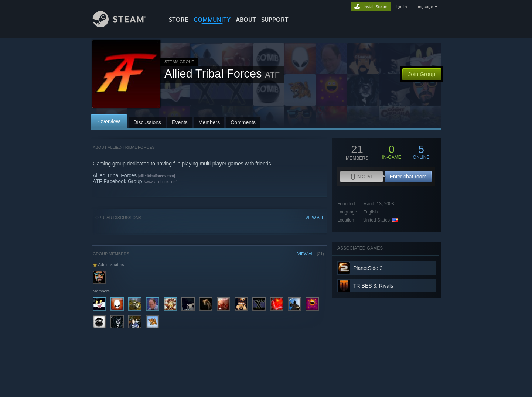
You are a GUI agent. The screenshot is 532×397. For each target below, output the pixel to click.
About (246, 20)
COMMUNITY (212, 20)
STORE (179, 20)
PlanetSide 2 (368, 268)
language (424, 7)
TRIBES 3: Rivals (373, 286)
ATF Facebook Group (117, 181)
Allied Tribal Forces (115, 175)
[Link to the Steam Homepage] (125, 25)
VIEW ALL (315, 218)
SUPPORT (275, 20)
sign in (401, 7)
